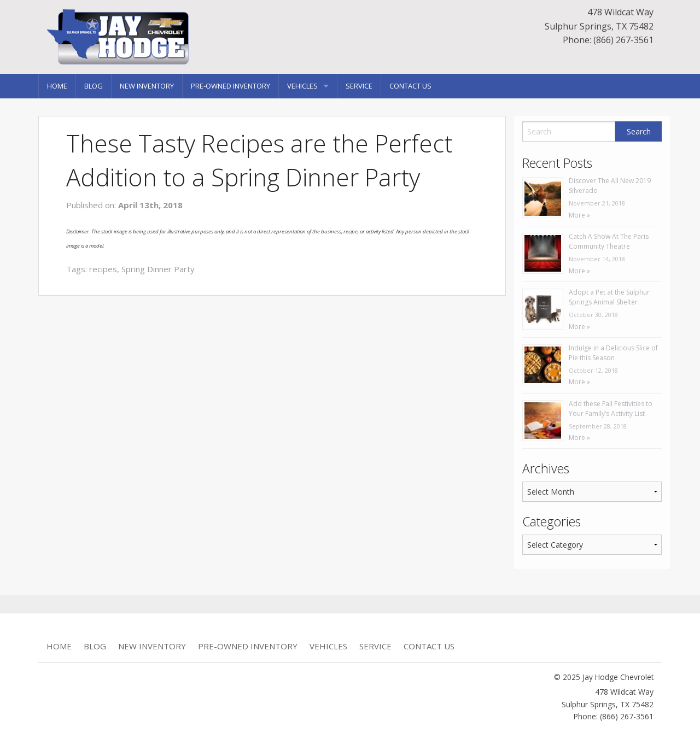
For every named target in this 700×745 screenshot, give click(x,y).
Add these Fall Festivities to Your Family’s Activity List (611, 409)
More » (579, 215)
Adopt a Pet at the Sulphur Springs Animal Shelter (609, 297)
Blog (94, 86)
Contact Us (410, 86)
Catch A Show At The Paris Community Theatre (609, 241)
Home (57, 86)
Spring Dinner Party (158, 269)
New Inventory (147, 86)
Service (359, 86)
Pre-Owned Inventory (231, 86)
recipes (103, 269)
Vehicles (302, 86)
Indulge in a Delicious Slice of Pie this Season (613, 353)
